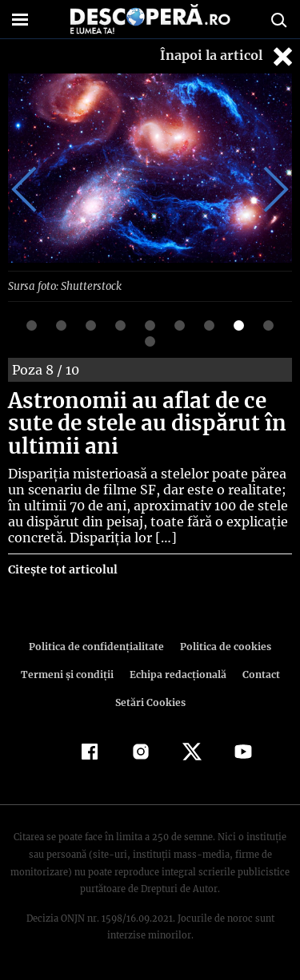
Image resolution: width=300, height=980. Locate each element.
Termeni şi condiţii (69, 674)
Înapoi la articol (228, 56)
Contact (258, 674)
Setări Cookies (150, 702)
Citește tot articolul (62, 569)
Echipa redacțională (177, 674)
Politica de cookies (223, 647)
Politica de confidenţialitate (99, 647)
